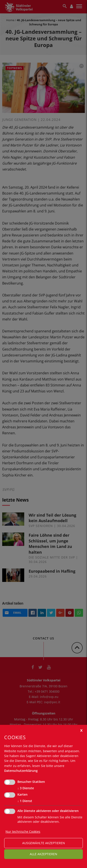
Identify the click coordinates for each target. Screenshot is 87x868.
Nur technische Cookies (23, 831)
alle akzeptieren (43, 854)
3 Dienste (26, 788)
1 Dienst (25, 801)
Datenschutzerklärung (21, 771)
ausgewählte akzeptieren (44, 843)
